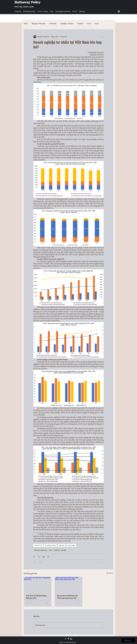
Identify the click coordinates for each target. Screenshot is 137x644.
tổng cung (62, 545)
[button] (43, 11)
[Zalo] (71, 639)
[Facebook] (65, 639)
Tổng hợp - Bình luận (38, 24)
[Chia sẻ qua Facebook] (34, 557)
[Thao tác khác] (103, 37)
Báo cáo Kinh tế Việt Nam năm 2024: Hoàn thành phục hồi (67, 597)
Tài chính (80, 24)
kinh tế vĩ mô (38, 545)
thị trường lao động (50, 545)
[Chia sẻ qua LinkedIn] (44, 557)
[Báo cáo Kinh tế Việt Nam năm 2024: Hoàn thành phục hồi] (69, 584)
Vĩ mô (97, 24)
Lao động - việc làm (67, 24)
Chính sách (53, 24)
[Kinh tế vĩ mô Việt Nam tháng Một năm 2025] (38, 584)
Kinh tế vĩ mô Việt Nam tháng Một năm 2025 (36, 597)
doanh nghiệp (71, 545)
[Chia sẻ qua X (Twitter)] (39, 557)
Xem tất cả (110, 573)
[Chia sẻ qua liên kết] (48, 557)
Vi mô (89, 24)
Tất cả (26, 24)
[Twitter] (68, 639)
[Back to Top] (128, 640)
